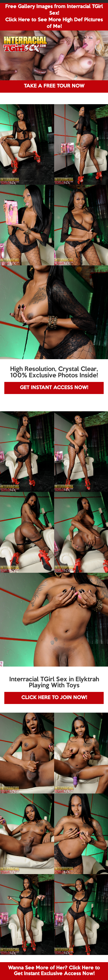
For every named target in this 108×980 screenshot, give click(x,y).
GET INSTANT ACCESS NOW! (54, 388)
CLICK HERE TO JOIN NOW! (54, 698)
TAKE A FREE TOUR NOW (54, 86)
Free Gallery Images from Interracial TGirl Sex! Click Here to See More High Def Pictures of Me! (54, 17)
